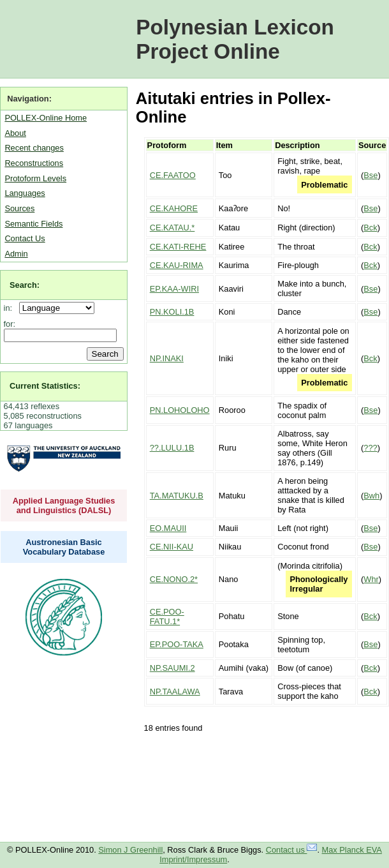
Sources (19, 208)
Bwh (371, 496)
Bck (370, 228)
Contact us (292, 850)
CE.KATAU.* (172, 228)
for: (10, 324)
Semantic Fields (33, 224)
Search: (25, 285)
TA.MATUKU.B (177, 496)
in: (11, 308)
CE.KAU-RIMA (177, 265)
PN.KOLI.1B (172, 312)
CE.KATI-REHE (178, 247)
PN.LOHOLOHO (180, 410)
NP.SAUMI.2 (172, 668)
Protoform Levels (35, 178)
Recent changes (34, 148)
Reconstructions (34, 163)
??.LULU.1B (172, 448)
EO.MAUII (168, 528)
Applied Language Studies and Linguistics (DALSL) (64, 505)
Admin (16, 254)
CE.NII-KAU (172, 547)
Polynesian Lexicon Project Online (235, 39)
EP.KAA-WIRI (174, 289)
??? (370, 448)
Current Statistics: (45, 386)
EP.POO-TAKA (177, 644)
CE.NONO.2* (174, 579)
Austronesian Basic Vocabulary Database (64, 547)
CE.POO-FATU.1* (167, 617)
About (15, 133)
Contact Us (25, 238)
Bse (371, 175)
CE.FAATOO (173, 175)
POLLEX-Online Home (46, 118)
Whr (371, 579)
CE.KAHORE (174, 208)
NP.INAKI (167, 358)
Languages (25, 193)
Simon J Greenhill (130, 850)
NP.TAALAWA (175, 692)
